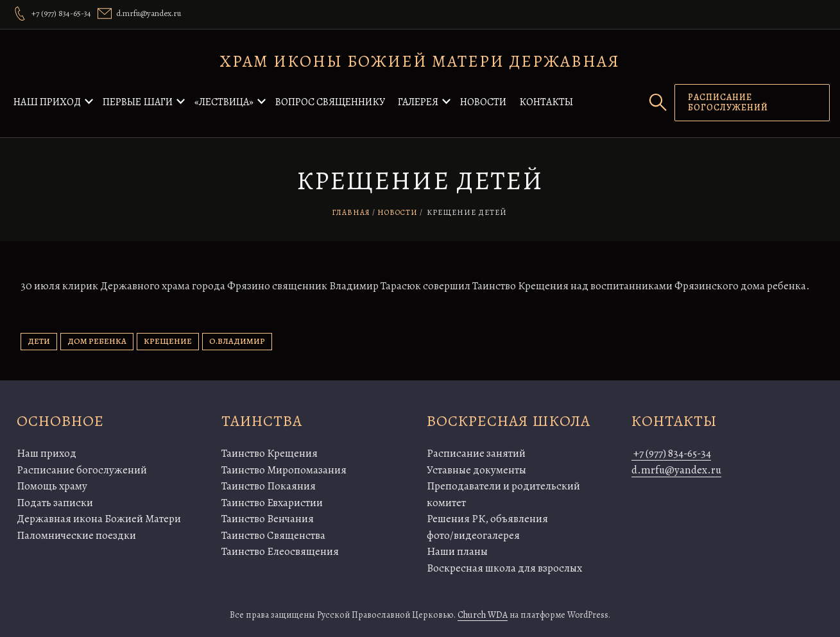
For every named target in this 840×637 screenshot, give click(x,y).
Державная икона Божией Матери (99, 519)
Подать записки (55, 503)
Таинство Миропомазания (284, 470)
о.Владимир (237, 341)
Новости (483, 102)
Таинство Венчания (268, 519)
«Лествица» (224, 102)
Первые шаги (138, 102)
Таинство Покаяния (269, 486)
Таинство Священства (273, 535)
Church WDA (483, 615)
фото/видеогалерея (473, 535)
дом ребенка (97, 341)
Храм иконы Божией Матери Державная (420, 61)
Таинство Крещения (270, 453)
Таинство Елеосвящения (280, 551)
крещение (168, 341)
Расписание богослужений (82, 470)
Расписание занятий (476, 453)
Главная (351, 212)
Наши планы (457, 551)
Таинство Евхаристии (272, 503)
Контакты (546, 102)
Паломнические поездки (76, 535)
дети (39, 341)
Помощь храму (52, 486)
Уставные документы (476, 470)
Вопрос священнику (330, 102)
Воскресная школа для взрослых (504, 568)
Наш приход (47, 102)
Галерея (418, 102)
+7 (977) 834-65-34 (671, 453)
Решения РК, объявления (487, 519)
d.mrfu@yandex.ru (676, 470)
